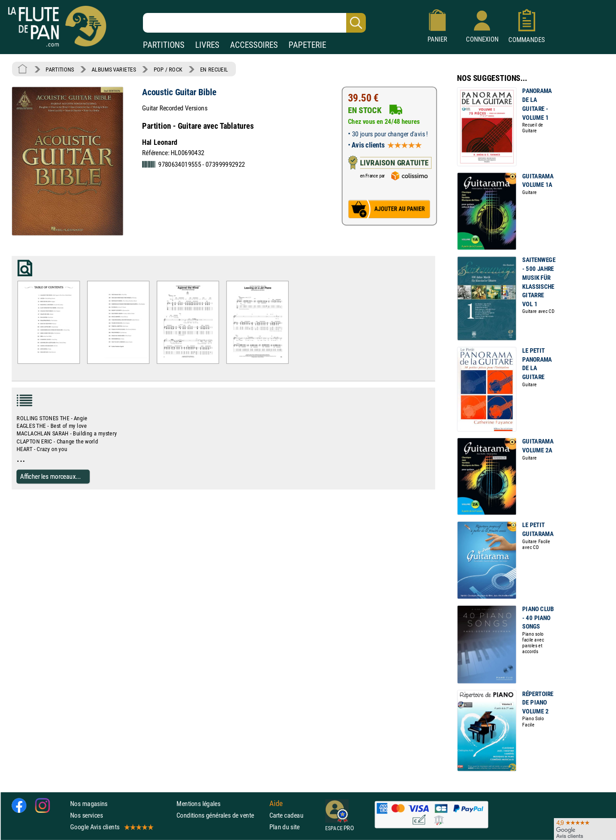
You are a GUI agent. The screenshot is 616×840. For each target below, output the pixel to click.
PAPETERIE (307, 45)
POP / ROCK (168, 69)
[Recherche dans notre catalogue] (254, 23)
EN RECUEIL (214, 69)
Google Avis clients (111, 827)
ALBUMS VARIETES (114, 69)
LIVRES (207, 45)
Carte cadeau (286, 815)
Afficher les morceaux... (50, 476)
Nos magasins (89, 804)
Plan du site (285, 827)
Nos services (86, 815)
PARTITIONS (164, 45)
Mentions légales (198, 804)
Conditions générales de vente (221, 815)
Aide (276, 803)
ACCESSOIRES (254, 45)
